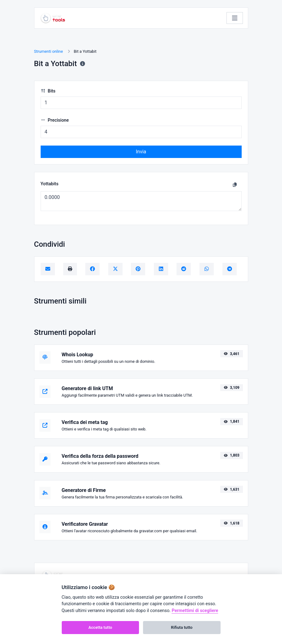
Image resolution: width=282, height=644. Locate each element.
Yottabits (50, 184)
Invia (141, 152)
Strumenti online (49, 51)
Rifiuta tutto (182, 627)
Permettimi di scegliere (195, 611)
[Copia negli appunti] (235, 185)
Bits (48, 91)
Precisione (55, 120)
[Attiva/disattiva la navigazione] (235, 18)
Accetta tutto (100, 627)
